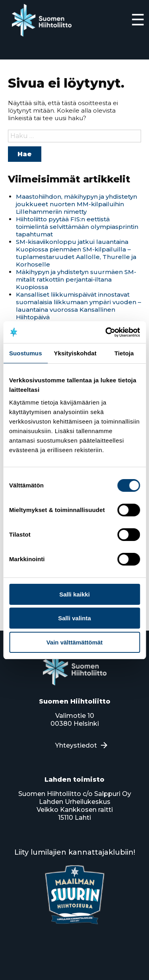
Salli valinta (74, 618)
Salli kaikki (74, 594)
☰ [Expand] (138, 20)
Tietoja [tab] (124, 353)
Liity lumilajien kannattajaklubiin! (75, 852)
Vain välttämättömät (75, 642)
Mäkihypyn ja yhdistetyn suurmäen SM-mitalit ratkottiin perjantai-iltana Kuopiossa (76, 279)
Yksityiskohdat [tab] (75, 353)
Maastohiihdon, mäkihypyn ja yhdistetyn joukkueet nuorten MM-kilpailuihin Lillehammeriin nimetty (76, 204)
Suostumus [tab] (26, 353)
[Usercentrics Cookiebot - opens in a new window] (106, 332)
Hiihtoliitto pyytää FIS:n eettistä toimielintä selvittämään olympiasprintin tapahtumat (77, 227)
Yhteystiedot (76, 745)
